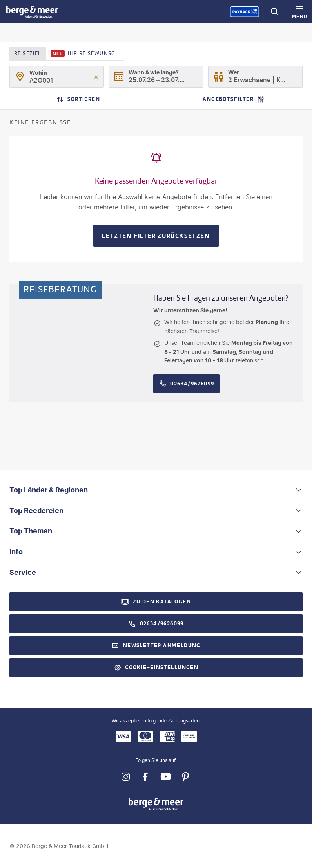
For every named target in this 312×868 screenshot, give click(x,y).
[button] (156, 490)
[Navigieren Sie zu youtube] (165, 777)
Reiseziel (28, 53)
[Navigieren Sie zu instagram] (125, 777)
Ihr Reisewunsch (85, 54)
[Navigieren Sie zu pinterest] (185, 777)
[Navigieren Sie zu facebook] (145, 777)
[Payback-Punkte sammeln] (245, 12)
